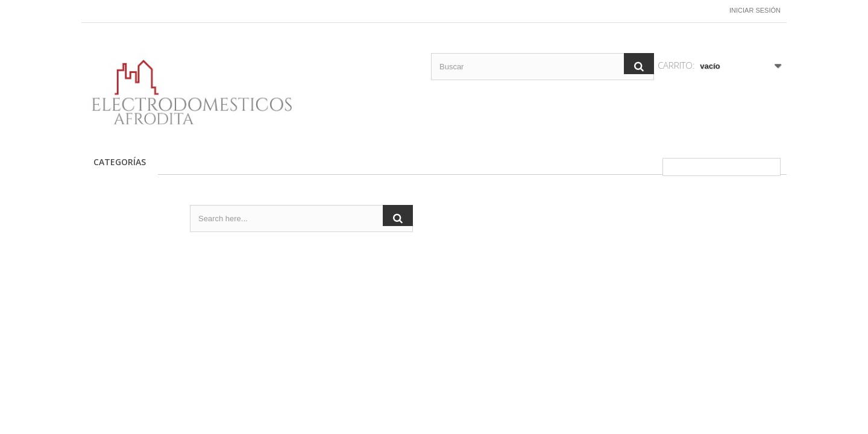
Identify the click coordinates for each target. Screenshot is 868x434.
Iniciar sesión (755, 10)
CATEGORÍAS (120, 162)
